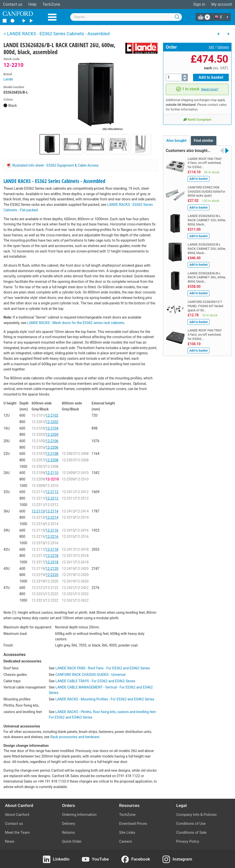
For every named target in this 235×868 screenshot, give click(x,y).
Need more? (210, 89)
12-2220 (52, 575)
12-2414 (82, 511)
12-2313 (38, 524)
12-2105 (38, 441)
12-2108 (52, 454)
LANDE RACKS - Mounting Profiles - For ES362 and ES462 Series (105, 699)
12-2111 (38, 492)
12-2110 (52, 473)
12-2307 (38, 467)
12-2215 (38, 537)
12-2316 (52, 543)
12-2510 (82, 479)
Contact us (13, 4)
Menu (52, 17)
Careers (126, 841)
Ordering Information (79, 815)
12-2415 (68, 530)
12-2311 (38, 505)
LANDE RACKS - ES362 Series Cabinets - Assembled (54, 181)
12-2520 (82, 575)
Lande (8, 79)
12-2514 (82, 517)
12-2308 (52, 467)
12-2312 (52, 505)
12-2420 (82, 569)
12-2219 (38, 575)
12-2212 (52, 498)
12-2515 (68, 537)
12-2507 (68, 460)
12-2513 (68, 517)
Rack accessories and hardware (75, 737)
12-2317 (38, 562)
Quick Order (72, 841)
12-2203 (38, 434)
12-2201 (38, 422)
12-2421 (68, 588)
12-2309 (38, 486)
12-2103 (38, 428)
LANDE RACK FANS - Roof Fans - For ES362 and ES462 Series (103, 668)
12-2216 (52, 537)
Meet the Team (17, 832)
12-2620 (82, 581)
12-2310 (52, 486)
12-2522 (82, 594)
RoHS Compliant (197, 119)
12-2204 (52, 434)
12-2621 (68, 600)
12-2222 (52, 594)
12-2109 (38, 473)
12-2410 (82, 473)
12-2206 (52, 447)
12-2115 (38, 530)
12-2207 (38, 460)
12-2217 (38, 556)
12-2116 (52, 530)
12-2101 (38, 415)
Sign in (199, 4)
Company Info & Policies (196, 815)
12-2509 (68, 479)
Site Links (127, 832)
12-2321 (38, 600)
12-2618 (82, 562)
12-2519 (68, 575)
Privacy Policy (188, 841)
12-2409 (68, 473)
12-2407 (68, 454)
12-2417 (68, 549)
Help (32, 4)
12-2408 (82, 454)
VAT (212, 47)
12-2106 (52, 441)
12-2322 (52, 600)
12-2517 (68, 556)
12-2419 (68, 569)
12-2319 (38, 581)
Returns (68, 832)
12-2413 (68, 511)
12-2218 (52, 556)
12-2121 (38, 588)
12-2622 (82, 600)
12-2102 (52, 415)
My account (222, 4)
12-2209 (38, 479)
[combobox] (126, 17)
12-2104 (52, 428)
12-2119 (38, 569)
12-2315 (38, 543)
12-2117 (38, 549)
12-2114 (52, 511)
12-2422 (82, 588)
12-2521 (68, 594)
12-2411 (68, 492)
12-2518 (82, 556)
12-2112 (52, 492)
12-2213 (38, 517)
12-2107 (38, 454)
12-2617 (68, 562)
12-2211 (38, 498)
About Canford (17, 815)
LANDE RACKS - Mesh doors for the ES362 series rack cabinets (76, 323)
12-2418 (82, 549)
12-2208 (52, 460)
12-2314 (52, 524)
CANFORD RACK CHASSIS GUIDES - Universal (90, 675)
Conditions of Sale (191, 832)
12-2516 (82, 537)
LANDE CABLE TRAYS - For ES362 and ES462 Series (95, 681)
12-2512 (82, 498)
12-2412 (82, 492)
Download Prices (133, 824)
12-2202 (52, 422)
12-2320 (52, 581)
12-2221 (38, 594)
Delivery (223, 47)
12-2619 (68, 581)
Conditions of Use (191, 824)
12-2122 (52, 588)
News (10, 841)
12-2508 (82, 460)
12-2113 (38, 511)
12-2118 (52, 549)
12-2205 (38, 447)
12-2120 (52, 569)
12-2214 (52, 517)
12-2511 (68, 498)
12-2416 (82, 530)
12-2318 (52, 562)
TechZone (51, 4)
